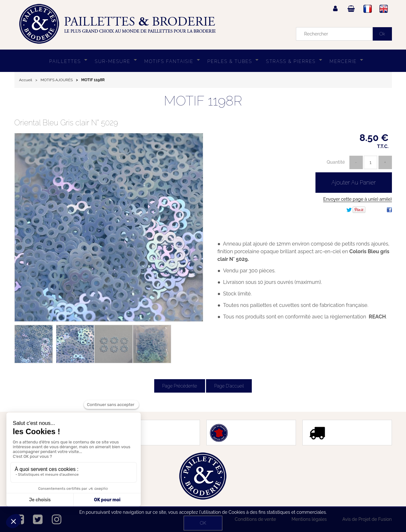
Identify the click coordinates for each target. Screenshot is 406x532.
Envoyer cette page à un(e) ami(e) (357, 199)
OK (203, 523)
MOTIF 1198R (203, 101)
